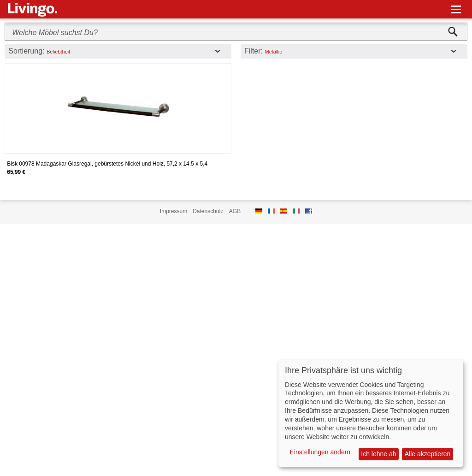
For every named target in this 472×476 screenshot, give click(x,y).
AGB (235, 211)
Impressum (174, 211)
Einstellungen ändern (320, 452)
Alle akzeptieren (428, 454)
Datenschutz (208, 211)
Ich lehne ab (378, 454)
